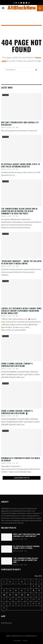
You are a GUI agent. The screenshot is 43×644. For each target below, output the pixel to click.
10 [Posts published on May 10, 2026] (4, 595)
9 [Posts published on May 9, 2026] (39, 591)
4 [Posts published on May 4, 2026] (10, 591)
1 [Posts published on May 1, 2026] (33, 586)
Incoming (5, 95)
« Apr (3, 611)
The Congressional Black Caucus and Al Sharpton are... (26, 560)
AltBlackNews (23, 8)
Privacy (25, 641)
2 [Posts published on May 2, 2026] (39, 586)
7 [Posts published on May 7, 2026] (28, 591)
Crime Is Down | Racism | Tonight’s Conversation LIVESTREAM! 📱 (17, 412)
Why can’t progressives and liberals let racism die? (20, 124)
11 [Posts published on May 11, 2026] (10, 595)
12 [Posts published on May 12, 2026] (16, 595)
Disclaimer (17, 641)
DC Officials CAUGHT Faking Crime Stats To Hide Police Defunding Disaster (21, 165)
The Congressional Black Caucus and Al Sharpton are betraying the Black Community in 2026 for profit (19, 211)
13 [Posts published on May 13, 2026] (22, 595)
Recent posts (9, 528)
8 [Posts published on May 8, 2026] (33, 591)
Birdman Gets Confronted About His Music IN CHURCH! (21, 459)
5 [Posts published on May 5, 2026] (16, 591)
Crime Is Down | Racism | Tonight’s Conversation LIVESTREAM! (17, 365)
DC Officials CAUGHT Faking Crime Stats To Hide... (26, 547)
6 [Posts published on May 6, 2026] (22, 591)
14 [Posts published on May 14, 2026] (28, 595)
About (5, 502)
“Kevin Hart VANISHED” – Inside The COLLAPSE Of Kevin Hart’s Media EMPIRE (21, 262)
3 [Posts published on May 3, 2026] (4, 591)
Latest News (7, 88)
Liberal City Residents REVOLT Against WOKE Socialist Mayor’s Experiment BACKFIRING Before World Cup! (21, 311)
